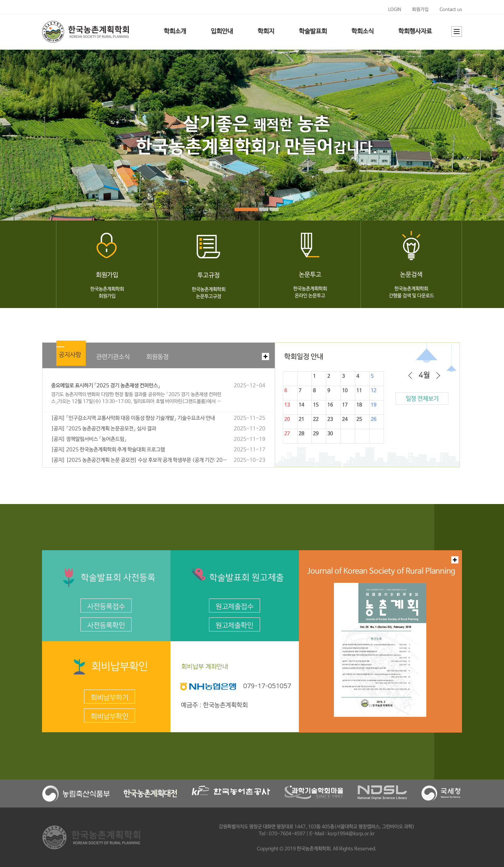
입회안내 (222, 32)
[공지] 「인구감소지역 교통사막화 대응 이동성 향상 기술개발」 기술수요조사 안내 (133, 418)
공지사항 (70, 355)
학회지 (266, 32)
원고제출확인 (234, 625)
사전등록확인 (106, 625)
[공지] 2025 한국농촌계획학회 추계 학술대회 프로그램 (108, 450)
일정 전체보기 (422, 399)
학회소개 (175, 32)
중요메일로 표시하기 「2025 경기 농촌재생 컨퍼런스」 (106, 386)
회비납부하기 (110, 698)
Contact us (451, 10)
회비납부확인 (110, 716)
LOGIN (395, 10)
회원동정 (157, 357)
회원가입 (420, 10)
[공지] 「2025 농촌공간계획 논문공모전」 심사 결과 (104, 429)
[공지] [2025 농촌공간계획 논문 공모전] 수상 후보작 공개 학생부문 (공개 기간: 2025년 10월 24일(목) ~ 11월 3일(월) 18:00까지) (139, 460)
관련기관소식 (113, 357)
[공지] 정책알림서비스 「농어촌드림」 (89, 439)
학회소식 (363, 32)
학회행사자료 (415, 32)
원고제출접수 (234, 607)
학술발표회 (313, 32)
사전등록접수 (106, 607)
